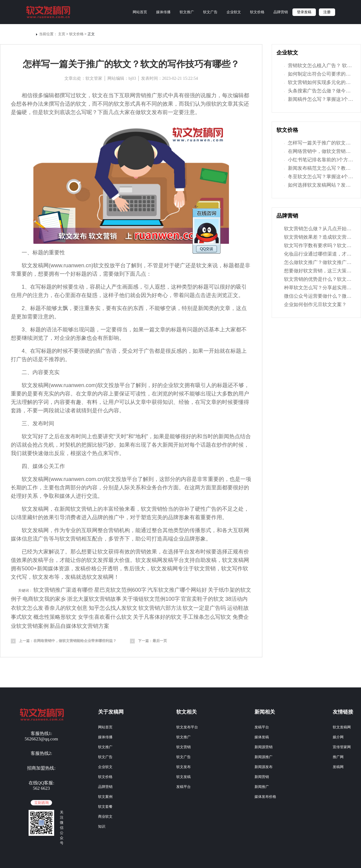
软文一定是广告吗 (204, 608)
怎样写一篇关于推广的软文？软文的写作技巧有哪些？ (319, 143)
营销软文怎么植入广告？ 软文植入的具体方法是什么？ (319, 66)
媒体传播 (163, 12)
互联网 (127, 95)
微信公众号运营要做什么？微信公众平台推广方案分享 (319, 296)
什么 (103, 411)
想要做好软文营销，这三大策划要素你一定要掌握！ (319, 271)
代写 (22, 577)
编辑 (49, 95)
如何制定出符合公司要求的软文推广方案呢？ (319, 74)
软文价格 (257, 12)
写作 (114, 453)
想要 (43, 274)
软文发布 (184, 767)
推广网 (338, 757)
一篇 (149, 330)
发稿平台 (184, 787)
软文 (81, 95)
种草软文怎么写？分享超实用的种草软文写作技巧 (319, 288)
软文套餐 (105, 807)
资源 (64, 569)
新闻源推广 (264, 757)
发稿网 (338, 767)
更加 (22, 317)
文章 (227, 104)
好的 (230, 287)
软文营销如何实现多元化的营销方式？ (319, 83)
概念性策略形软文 (55, 617)
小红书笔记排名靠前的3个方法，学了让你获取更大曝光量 (319, 160)
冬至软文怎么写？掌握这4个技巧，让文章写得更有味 (319, 177)
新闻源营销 (264, 747)
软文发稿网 (342, 727)
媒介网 (338, 737)
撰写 (65, 95)
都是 (239, 265)
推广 (152, 95)
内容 (38, 372)
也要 (97, 436)
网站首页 (140, 12)
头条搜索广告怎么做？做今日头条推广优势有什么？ (319, 91)
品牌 (97, 517)
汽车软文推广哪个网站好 (177, 590)
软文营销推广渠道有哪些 (63, 590)
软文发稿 (184, 777)
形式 (162, 95)
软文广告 (210, 12)
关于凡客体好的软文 (157, 617)
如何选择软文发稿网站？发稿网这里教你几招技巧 (319, 185)
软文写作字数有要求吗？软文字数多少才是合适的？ (319, 245)
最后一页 (160, 641)
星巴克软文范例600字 (120, 590)
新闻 (203, 308)
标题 (38, 253)
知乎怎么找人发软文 (113, 608)
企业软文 (234, 12)
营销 (87, 509)
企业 (65, 338)
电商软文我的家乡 (44, 599)
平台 (120, 265)
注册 (327, 12)
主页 (62, 34)
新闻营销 (262, 777)
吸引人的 (206, 385)
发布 (157, 112)
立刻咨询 (42, 803)
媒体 (38, 466)
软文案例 (105, 797)
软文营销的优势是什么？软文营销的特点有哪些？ (319, 279)
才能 (65, 560)
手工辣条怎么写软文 (207, 617)
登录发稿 (304, 12)
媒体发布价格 (265, 797)
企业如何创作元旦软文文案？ (315, 304)
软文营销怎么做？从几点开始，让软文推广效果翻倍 (319, 229)
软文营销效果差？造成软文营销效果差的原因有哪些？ (319, 237)
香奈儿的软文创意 (66, 608)
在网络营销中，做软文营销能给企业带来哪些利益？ (75, 641)
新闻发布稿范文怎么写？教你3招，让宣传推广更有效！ (319, 169)
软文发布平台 (187, 727)
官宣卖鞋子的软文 (202, 599)
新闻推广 (262, 787)
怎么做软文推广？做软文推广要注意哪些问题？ (319, 262)
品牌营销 (281, 12)
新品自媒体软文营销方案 (79, 626)
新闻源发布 (264, 767)
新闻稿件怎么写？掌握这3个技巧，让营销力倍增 (319, 100)
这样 (108, 295)
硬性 (200, 509)
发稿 (38, 265)
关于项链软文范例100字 (151, 599)
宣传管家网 (342, 747)
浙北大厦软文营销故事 (94, 599)
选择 (173, 552)
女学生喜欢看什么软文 (105, 617)
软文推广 (187, 12)
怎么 (76, 112)
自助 (200, 560)
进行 (81, 496)
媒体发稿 (262, 737)
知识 (102, 826)
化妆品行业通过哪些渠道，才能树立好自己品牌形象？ (319, 254)
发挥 (103, 560)
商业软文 (105, 817)
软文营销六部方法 (160, 608)
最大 (114, 560)
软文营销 (184, 747)
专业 (70, 530)
